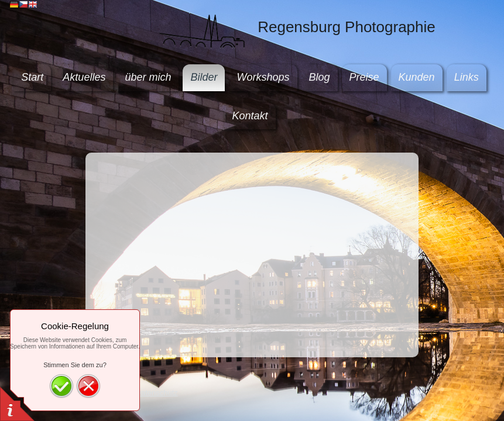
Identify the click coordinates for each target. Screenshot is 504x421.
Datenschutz (157, 393)
